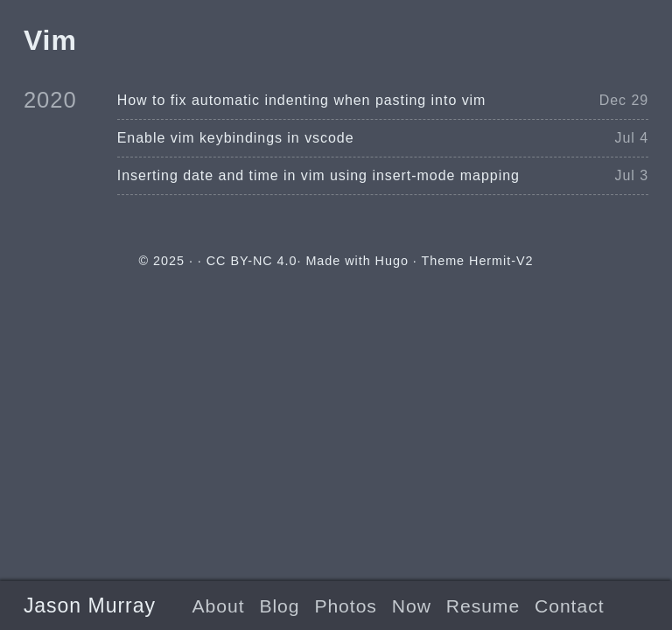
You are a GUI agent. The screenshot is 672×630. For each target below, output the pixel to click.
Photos (345, 606)
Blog (279, 606)
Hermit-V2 (501, 261)
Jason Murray (90, 605)
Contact (569, 606)
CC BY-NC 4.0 (252, 261)
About (219, 606)
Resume (483, 606)
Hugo (392, 261)
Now (412, 606)
